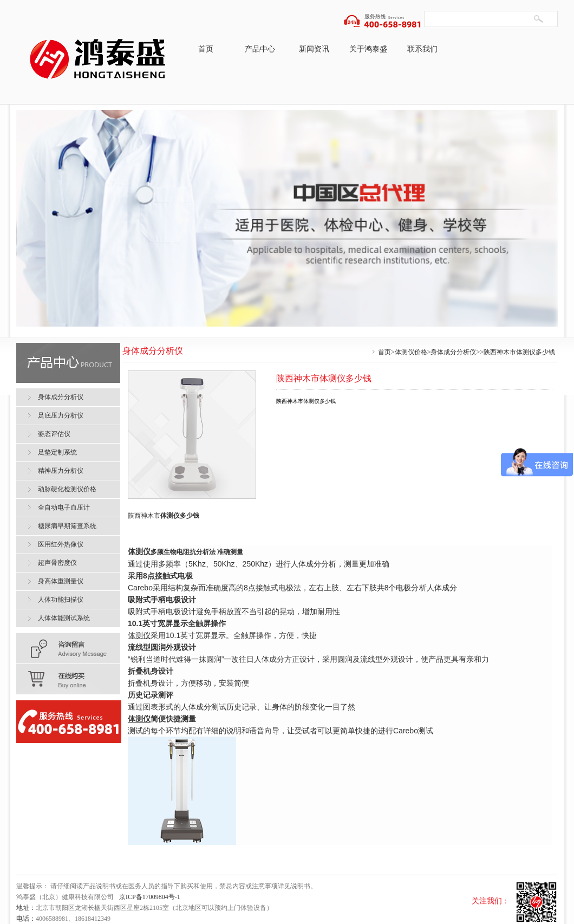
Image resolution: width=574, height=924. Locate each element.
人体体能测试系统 (64, 618)
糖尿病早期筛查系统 (67, 526)
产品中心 (260, 49)
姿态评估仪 (54, 434)
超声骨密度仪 (57, 563)
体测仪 (170, 516)
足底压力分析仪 (61, 415)
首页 (206, 49)
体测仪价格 (411, 352)
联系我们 (422, 49)
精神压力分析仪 (61, 471)
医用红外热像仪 (61, 544)
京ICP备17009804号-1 (150, 897)
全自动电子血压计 (64, 507)
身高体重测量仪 (61, 581)
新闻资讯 (314, 49)
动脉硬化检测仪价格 (67, 489)
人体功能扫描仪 (61, 600)
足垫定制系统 (57, 452)
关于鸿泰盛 (368, 49)
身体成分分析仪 (453, 352)
